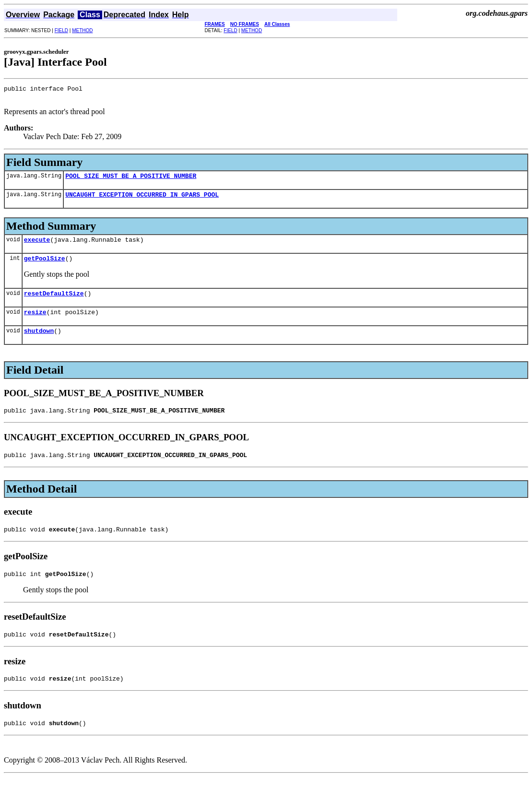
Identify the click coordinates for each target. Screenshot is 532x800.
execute (37, 247)
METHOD (82, 30)
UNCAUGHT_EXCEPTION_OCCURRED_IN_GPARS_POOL (142, 200)
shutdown (39, 343)
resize (35, 323)
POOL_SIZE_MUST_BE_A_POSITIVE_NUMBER (131, 180)
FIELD (61, 30)
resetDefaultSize (54, 303)
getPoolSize (45, 267)
